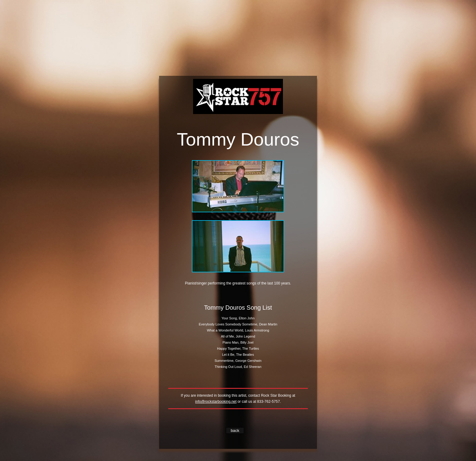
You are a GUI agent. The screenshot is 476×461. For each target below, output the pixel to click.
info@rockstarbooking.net (216, 402)
